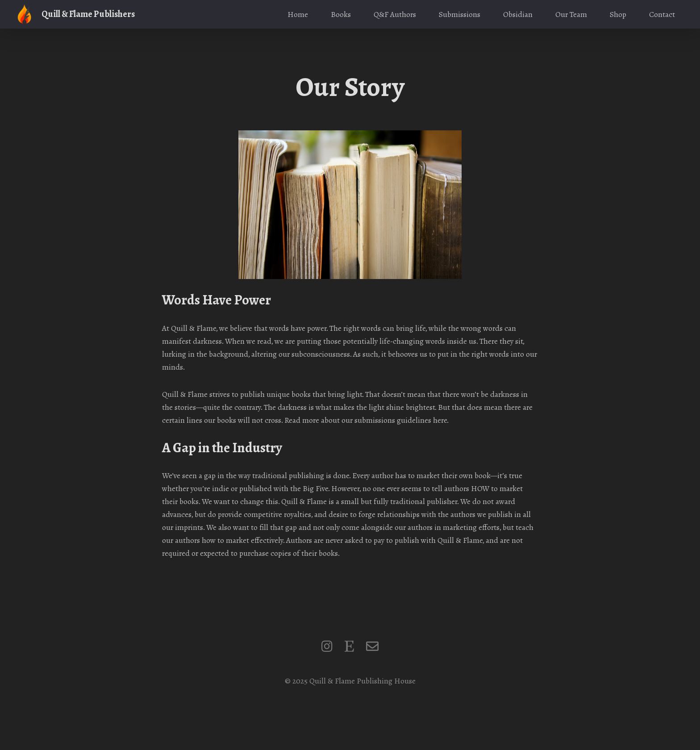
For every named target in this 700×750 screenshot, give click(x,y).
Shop (618, 15)
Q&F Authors (395, 15)
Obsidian (518, 15)
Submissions (460, 15)
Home (298, 15)
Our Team (571, 15)
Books (341, 15)
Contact (662, 15)
